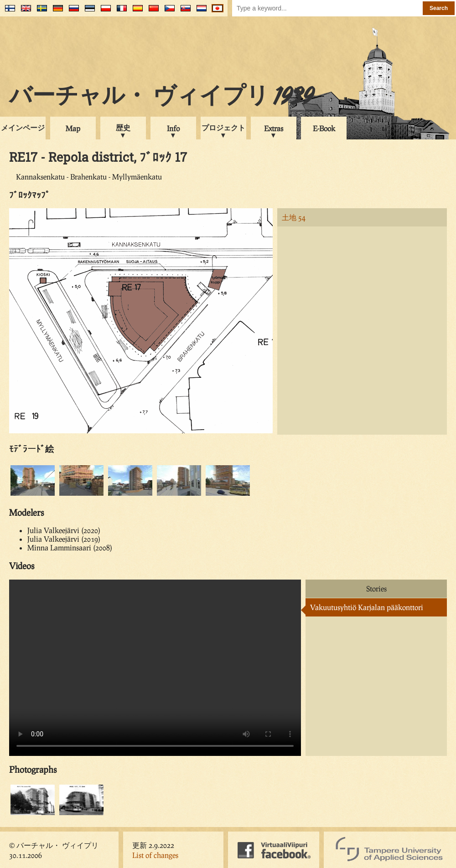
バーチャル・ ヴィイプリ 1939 (161, 98)
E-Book (324, 128)
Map (73, 128)
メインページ (23, 127)
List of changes (155, 855)
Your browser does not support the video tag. (155, 668)
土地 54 (294, 217)
